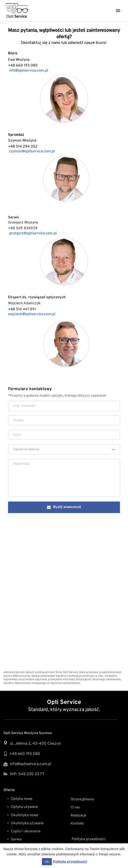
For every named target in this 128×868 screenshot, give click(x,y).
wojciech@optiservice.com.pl (32, 314)
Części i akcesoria (26, 831)
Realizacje (79, 815)
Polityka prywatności (88, 839)
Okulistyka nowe (25, 815)
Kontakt (78, 823)
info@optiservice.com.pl (29, 71)
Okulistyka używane (27, 823)
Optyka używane (25, 807)
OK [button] (47, 862)
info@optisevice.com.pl (31, 764)
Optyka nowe (22, 799)
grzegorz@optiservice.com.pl (33, 233)
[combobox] (64, 449)
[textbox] (62, 449)
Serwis (16, 839)
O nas (75, 807)
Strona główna (82, 799)
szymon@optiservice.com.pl (32, 151)
